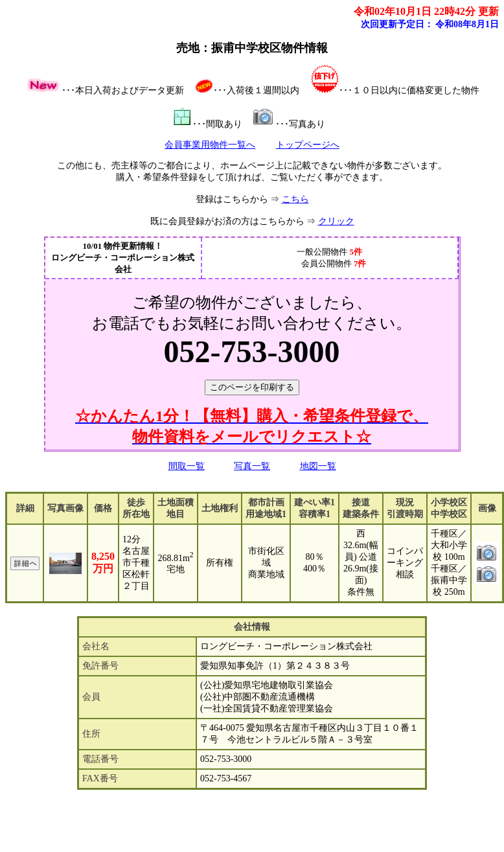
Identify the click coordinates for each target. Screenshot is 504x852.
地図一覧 (318, 466)
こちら (295, 199)
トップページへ (308, 145)
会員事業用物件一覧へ (210, 145)
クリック (336, 221)
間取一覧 (187, 466)
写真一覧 (252, 466)
